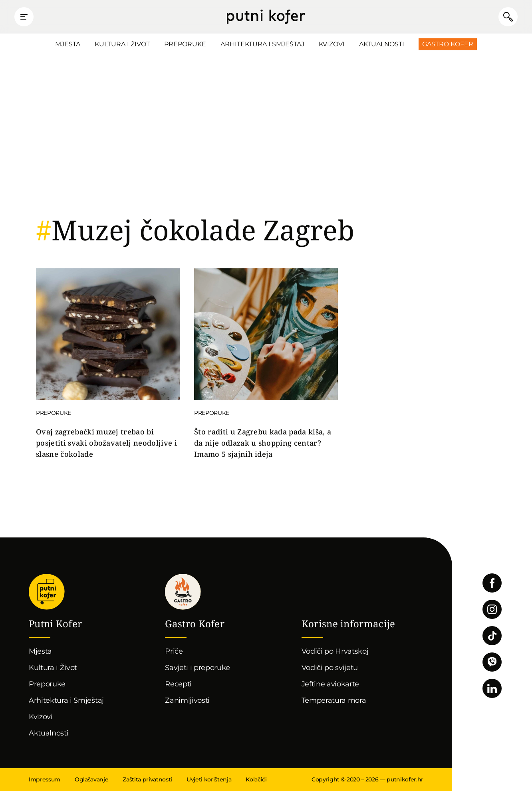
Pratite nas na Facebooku (492, 583)
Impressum (45, 779)
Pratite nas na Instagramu (492, 609)
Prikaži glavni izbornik (24, 17)
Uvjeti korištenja (209, 779)
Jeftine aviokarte (331, 684)
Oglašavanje (91, 779)
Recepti (178, 684)
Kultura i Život (122, 44)
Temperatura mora (334, 700)
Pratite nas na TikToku (492, 636)
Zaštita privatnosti (147, 779)
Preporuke (185, 44)
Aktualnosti (382, 44)
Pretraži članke (508, 17)
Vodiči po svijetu (330, 668)
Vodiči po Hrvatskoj (335, 651)
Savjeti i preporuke (198, 668)
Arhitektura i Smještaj (262, 44)
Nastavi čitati (108, 364)
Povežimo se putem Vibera (492, 662)
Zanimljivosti (187, 700)
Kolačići (256, 779)
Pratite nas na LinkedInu (492, 688)
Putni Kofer (266, 17)
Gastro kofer (183, 592)
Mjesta (68, 44)
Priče (174, 651)
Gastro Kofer (448, 44)
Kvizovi (332, 44)
